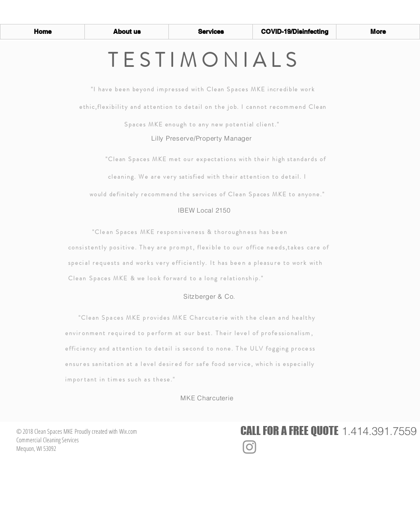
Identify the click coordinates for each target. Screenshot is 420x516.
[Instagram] (249, 447)
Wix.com (128, 431)
